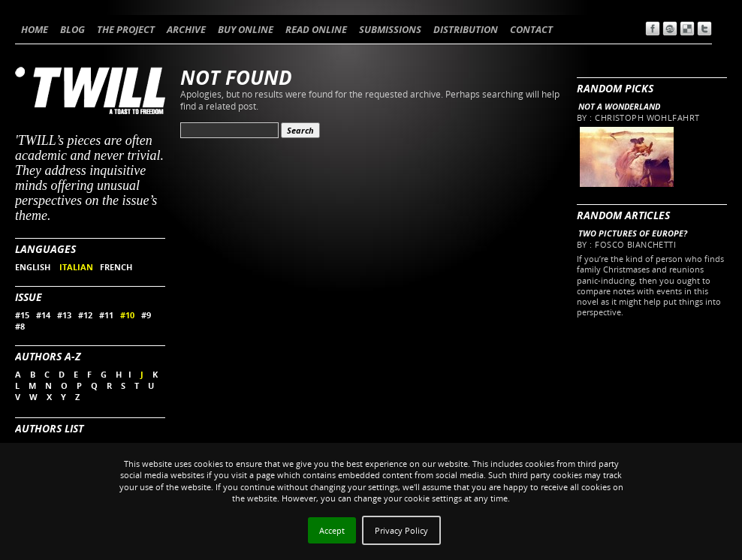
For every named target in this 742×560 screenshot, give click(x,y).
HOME (35, 29)
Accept (332, 530)
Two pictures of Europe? (633, 233)
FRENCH (116, 267)
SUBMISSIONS (390, 29)
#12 (85, 315)
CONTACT (531, 29)
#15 (22, 315)
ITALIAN (76, 267)
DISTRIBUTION (466, 29)
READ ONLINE (316, 29)
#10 (127, 315)
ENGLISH (34, 267)
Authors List (49, 428)
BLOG (72, 29)
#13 (64, 315)
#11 (106, 315)
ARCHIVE (186, 29)
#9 (146, 315)
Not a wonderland (619, 106)
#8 (20, 326)
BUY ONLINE (246, 29)
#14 (43, 315)
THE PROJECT (126, 29)
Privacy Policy (401, 530)
